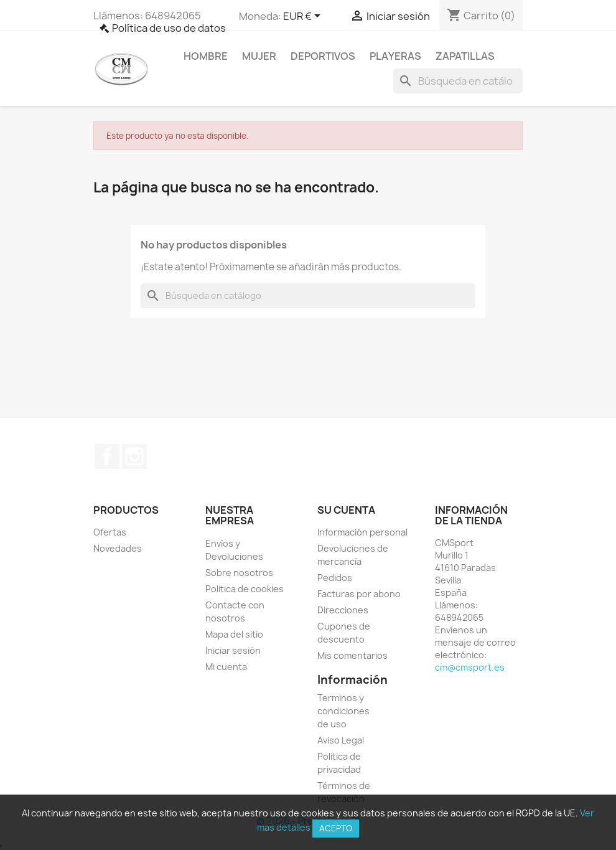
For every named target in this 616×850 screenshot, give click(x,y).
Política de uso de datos (169, 28)
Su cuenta (346, 510)
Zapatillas (465, 56)
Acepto (336, 828)
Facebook (107, 456)
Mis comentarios (352, 655)
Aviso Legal (341, 740)
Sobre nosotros (239, 573)
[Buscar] (458, 81)
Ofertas (110, 532)
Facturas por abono (359, 594)
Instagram (134, 456)
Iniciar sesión (233, 650)
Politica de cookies (245, 589)
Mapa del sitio (234, 634)
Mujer (259, 56)
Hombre (206, 56)
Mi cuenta (226, 667)
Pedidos (335, 578)
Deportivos (323, 56)
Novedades (118, 548)
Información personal (362, 532)
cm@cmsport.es (470, 667)
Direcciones (343, 610)
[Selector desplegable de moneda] (304, 17)
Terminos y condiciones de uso (343, 711)
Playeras (395, 56)
